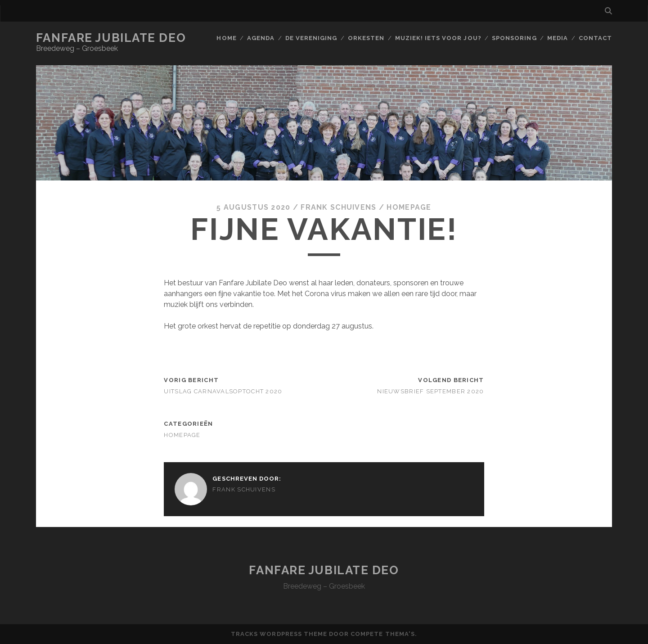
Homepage (409, 207)
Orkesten (366, 38)
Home (226, 38)
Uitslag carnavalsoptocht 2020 (223, 391)
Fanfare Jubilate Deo (111, 38)
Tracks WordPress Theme (279, 634)
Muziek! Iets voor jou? (438, 38)
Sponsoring (514, 38)
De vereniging (311, 38)
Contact (595, 38)
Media (558, 38)
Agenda (261, 38)
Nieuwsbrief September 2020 (430, 391)
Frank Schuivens (338, 207)
